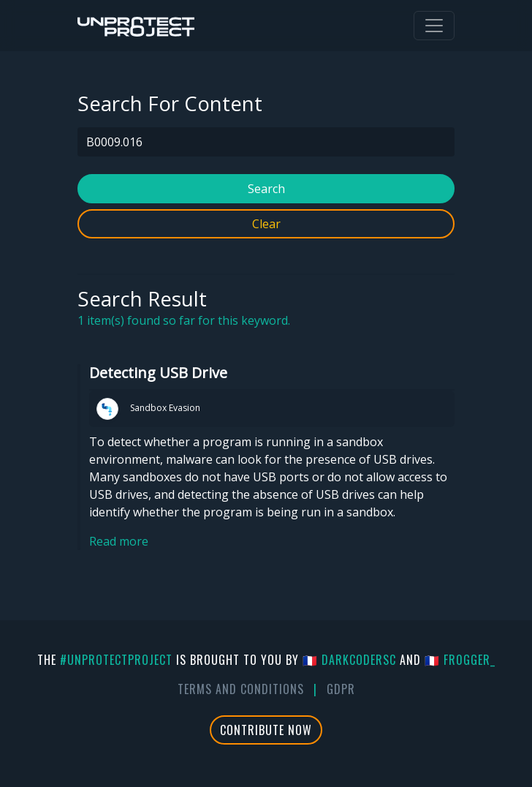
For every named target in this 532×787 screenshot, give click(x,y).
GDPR (341, 689)
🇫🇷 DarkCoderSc (349, 660)
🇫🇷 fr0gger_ (460, 660)
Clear (266, 224)
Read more (119, 541)
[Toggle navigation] (434, 26)
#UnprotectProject (116, 660)
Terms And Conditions (241, 689)
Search (266, 189)
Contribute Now (266, 730)
